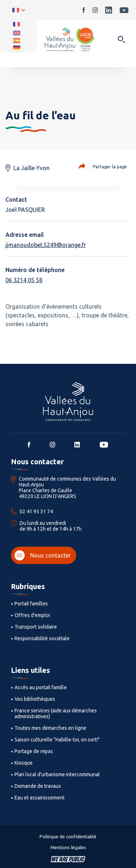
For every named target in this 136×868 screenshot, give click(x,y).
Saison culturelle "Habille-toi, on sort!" (57, 740)
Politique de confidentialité (68, 836)
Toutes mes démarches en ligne (50, 728)
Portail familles (31, 604)
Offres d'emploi (32, 615)
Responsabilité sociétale (42, 638)
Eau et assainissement (40, 798)
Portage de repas (34, 751)
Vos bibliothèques (35, 699)
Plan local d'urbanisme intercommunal (57, 774)
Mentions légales (68, 847)
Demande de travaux (38, 786)
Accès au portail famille (41, 687)
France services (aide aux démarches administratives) (56, 713)
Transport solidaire (36, 627)
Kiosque (24, 763)
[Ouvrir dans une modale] (121, 40)
